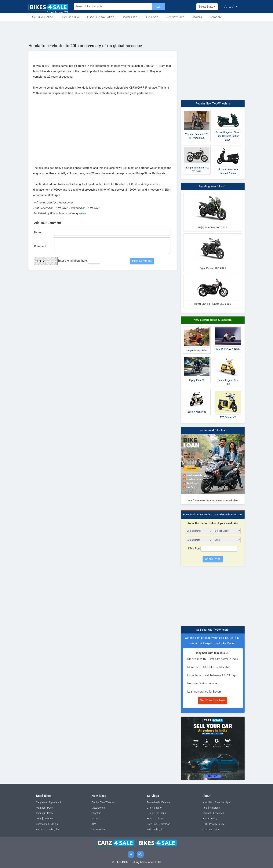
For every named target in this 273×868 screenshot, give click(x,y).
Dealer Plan (129, 17)
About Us (207, 802)
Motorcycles (98, 808)
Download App (222, 802)
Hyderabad (55, 802)
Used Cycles (53, 830)
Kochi (50, 813)
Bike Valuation (155, 808)
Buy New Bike (175, 17)
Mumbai (40, 808)
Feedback (218, 813)
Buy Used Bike (70, 17)
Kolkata (40, 830)
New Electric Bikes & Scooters (213, 320)
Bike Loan (151, 17)
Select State (207, 7)
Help (205, 808)
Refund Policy (210, 819)
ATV (94, 824)
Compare (216, 17)
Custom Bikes (99, 830)
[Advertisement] (136, 32)
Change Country (211, 830)
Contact (207, 813)
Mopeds (96, 819)
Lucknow (49, 819)
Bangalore (41, 802)
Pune (50, 808)
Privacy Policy (217, 824)
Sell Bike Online (43, 17)
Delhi (39, 819)
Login (231, 7)
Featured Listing (155, 819)
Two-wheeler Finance (158, 802)
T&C (205, 824)
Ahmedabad (42, 824)
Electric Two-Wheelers (103, 802)
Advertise (215, 808)
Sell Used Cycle (155, 830)
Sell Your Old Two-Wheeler (213, 630)
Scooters (96, 813)
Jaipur (55, 824)
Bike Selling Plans (156, 813)
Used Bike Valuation (101, 17)
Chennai (40, 813)
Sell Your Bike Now (213, 700)
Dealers (197, 17)
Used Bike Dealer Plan (158, 824)
